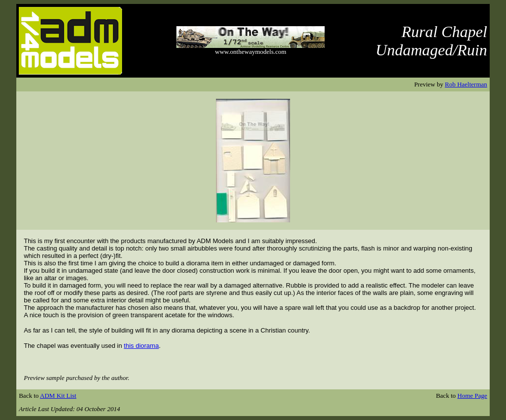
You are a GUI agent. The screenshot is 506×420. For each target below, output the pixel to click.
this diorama (142, 346)
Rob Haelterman (466, 84)
